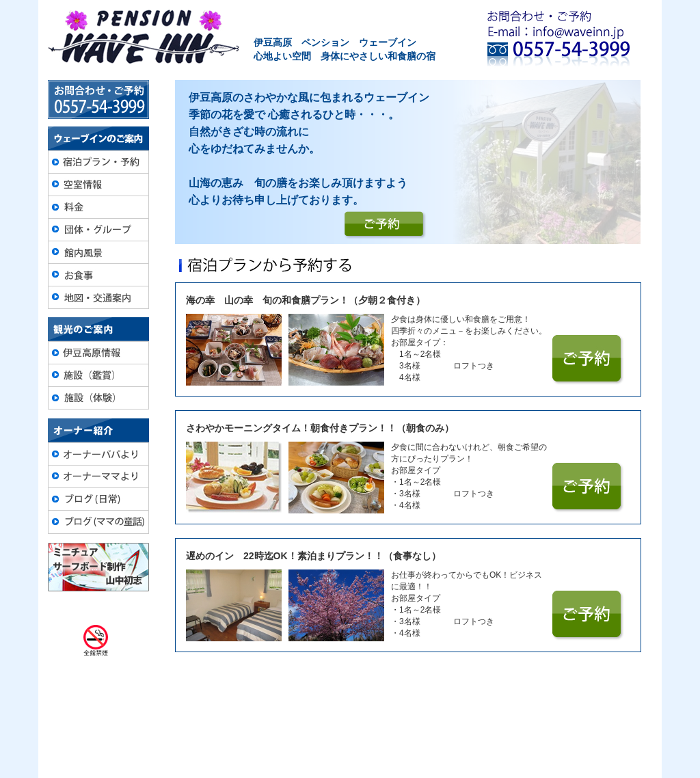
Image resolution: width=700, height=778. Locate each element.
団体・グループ (338, 721)
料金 (282, 721)
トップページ (91, 721)
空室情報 (241, 721)
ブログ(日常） (536, 721)
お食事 (399, 721)
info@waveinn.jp (392, 750)
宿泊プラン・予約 (171, 721)
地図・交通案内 (459, 721)
